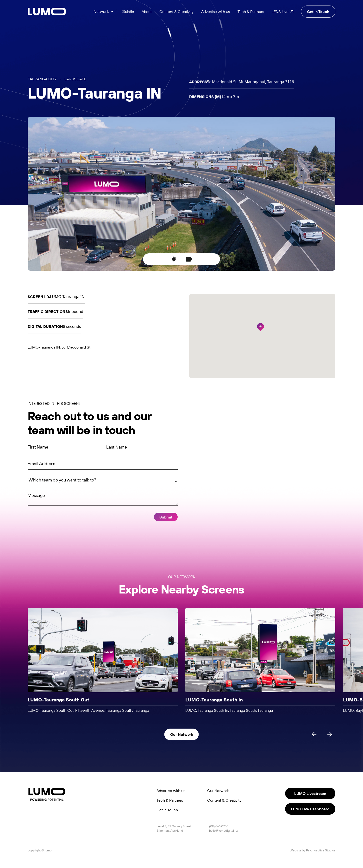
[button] (104, 12)
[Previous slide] (314, 734)
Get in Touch (167, 810)
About (147, 12)
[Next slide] (330, 734)
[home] (47, 12)
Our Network (218, 791)
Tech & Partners (251, 12)
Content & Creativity (176, 12)
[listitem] (103, 661)
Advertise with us (216, 12)
